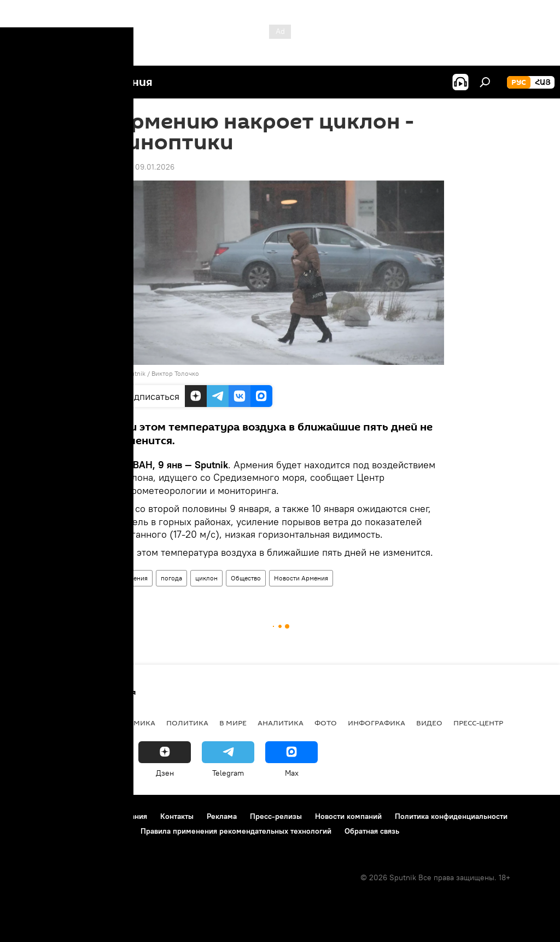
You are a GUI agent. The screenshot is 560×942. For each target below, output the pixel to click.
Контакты (177, 816)
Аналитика (281, 723)
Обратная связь (372, 831)
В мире (233, 723)
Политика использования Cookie (69, 831)
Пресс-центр (478, 723)
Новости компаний (348, 816)
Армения (134, 578)
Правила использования (104, 816)
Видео (429, 723)
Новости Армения (301, 578)
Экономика (131, 723)
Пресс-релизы (276, 816)
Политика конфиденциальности (451, 816)
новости (30, 723)
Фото (326, 723)
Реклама (222, 816)
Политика (187, 723)
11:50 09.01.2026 (145, 167)
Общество (246, 578)
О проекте (30, 816)
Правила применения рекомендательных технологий (236, 831)
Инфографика (377, 723)
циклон (206, 578)
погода (171, 578)
